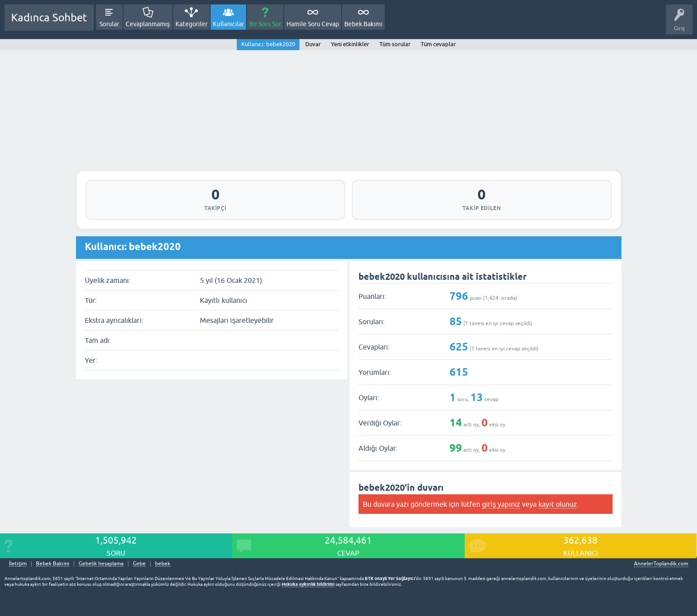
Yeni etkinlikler (350, 44)
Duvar (313, 44)
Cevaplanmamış (148, 24)
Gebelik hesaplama (101, 564)
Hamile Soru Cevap (313, 24)
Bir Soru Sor (265, 24)
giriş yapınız (501, 504)
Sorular (109, 24)
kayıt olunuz (558, 504)
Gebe (139, 564)
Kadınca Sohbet (49, 18)
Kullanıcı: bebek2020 (268, 44)
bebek (163, 564)
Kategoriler (191, 24)
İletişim (18, 564)
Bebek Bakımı (363, 24)
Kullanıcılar (229, 24)
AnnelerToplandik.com (661, 564)
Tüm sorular (395, 44)
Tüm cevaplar (438, 44)
